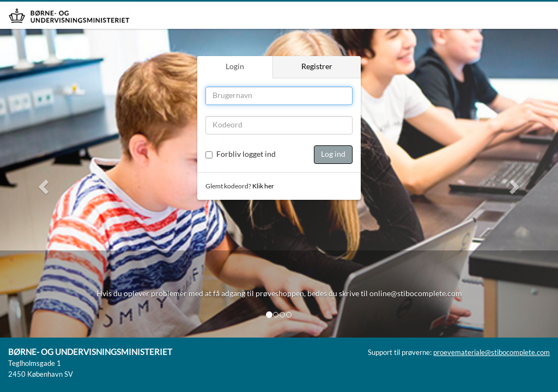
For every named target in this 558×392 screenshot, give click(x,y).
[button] (42, 183)
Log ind (333, 155)
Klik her (263, 186)
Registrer (317, 67)
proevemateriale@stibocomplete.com (492, 353)
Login (235, 67)
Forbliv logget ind (246, 155)
